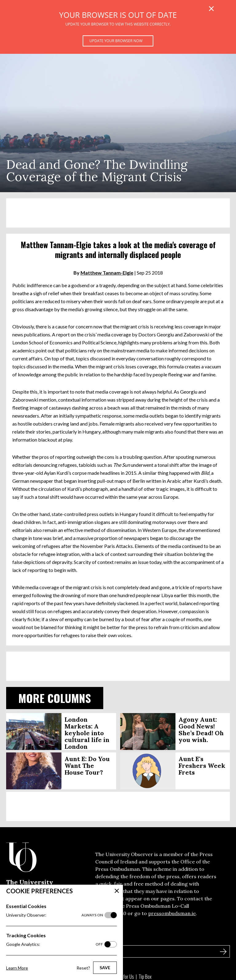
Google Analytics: (55, 944)
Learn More (17, 968)
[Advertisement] (118, 213)
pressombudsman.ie (172, 913)
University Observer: (55, 915)
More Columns (55, 698)
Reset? (83, 968)
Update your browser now (116, 41)
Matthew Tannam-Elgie (107, 273)
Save (105, 968)
